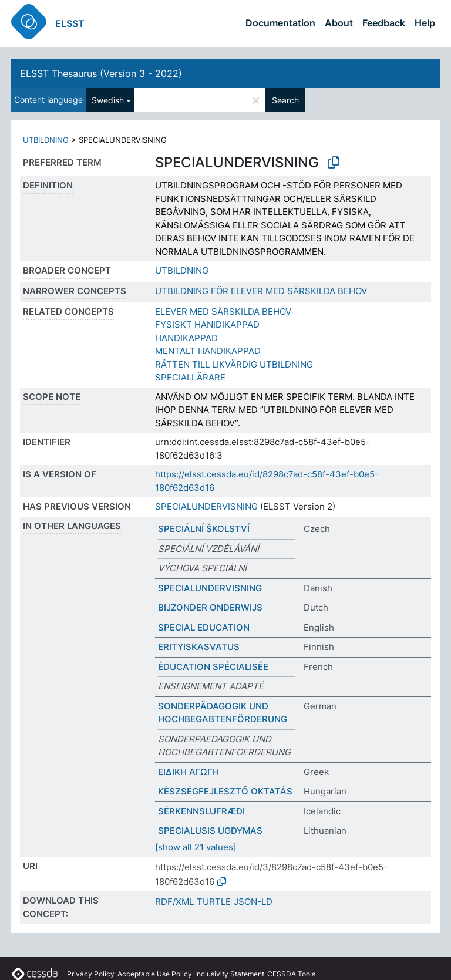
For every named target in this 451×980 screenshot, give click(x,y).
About (339, 23)
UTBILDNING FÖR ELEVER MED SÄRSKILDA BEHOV (261, 291)
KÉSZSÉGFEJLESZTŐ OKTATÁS (225, 791)
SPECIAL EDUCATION (204, 627)
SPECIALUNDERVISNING (206, 506)
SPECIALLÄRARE (190, 377)
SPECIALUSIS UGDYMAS (210, 831)
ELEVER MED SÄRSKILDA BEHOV (223, 311)
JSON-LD (253, 902)
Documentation (280, 23)
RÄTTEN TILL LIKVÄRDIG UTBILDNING (234, 364)
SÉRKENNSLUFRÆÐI (201, 811)
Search (285, 100)
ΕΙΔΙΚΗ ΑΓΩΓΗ (189, 772)
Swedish (108, 100)
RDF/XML (174, 902)
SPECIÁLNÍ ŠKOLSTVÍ (204, 529)
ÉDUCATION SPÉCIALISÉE (213, 667)
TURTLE (214, 902)
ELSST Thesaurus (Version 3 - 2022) (101, 73)
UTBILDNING (46, 140)
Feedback (384, 23)
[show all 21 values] (196, 847)
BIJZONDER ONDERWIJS (210, 607)
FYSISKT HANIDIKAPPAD (207, 324)
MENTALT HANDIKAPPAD (208, 351)
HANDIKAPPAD (186, 338)
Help (425, 23)
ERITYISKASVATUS (199, 647)
